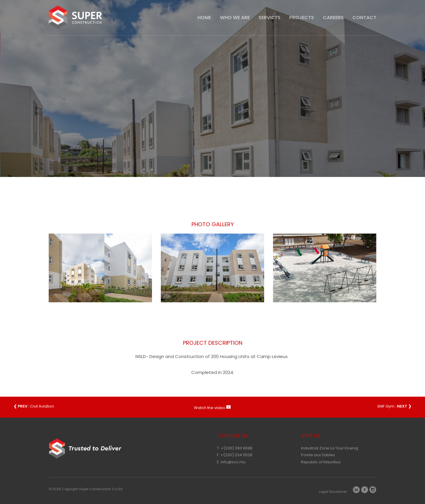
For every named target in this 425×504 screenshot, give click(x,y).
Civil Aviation (34, 406)
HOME (204, 18)
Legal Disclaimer (333, 492)
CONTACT (364, 18)
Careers (333, 18)
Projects (302, 18)
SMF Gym (394, 406)
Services (269, 18)
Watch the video (212, 407)
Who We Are (235, 18)
